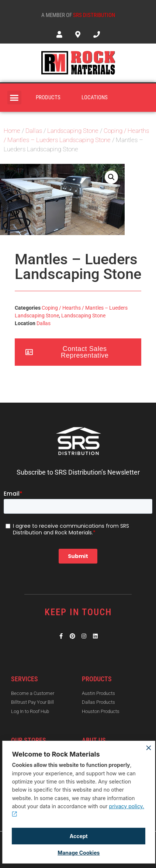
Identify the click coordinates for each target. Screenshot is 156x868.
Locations (95, 97)
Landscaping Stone (73, 131)
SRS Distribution (94, 15)
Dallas (34, 131)
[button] (14, 98)
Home (12, 131)
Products (48, 97)
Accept (79, 836)
